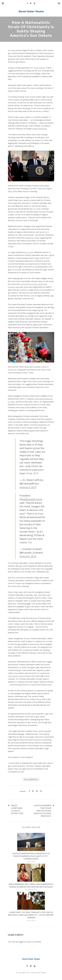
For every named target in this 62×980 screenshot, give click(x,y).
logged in (22, 942)
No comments (31, 779)
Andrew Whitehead (40, 129)
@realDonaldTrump (31, 499)
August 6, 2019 (28, 556)
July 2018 (29, 252)
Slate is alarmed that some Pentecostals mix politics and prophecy (42, 811)
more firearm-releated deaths (20, 676)
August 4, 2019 (28, 487)
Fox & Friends (39, 68)
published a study (32, 238)
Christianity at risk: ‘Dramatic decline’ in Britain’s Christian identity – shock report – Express (31, 915)
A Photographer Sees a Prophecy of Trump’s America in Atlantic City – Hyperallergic (31, 856)
